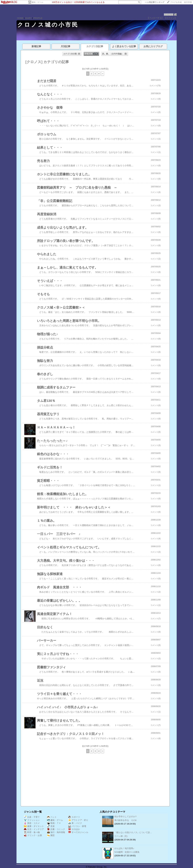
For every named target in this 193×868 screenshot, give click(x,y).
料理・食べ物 (32, 832)
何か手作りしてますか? (125, 817)
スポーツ (74, 817)
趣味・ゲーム (37, 2)
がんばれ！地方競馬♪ (124, 848)
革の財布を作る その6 (125, 820)
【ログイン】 (170, 18)
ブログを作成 (176, 2)
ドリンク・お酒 (33, 835)
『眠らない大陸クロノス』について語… (133, 832)
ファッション (32, 820)
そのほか (74, 829)
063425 (169, 15)
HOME (20, 18)
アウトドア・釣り (78, 820)
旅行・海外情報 (56, 832)
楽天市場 (188, 2)
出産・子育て (32, 817)
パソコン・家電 (77, 826)
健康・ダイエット (34, 826)
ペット (52, 817)
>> (155, 2)
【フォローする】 (155, 18)
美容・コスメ (32, 823)
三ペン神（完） (122, 836)
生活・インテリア (34, 829)
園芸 (51, 835)
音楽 (51, 826)
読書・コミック (56, 829)
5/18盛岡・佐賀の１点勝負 (127, 852)
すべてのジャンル (78, 832)
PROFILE (38, 18)
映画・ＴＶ (54, 823)
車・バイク (75, 823)
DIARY (28, 18)
